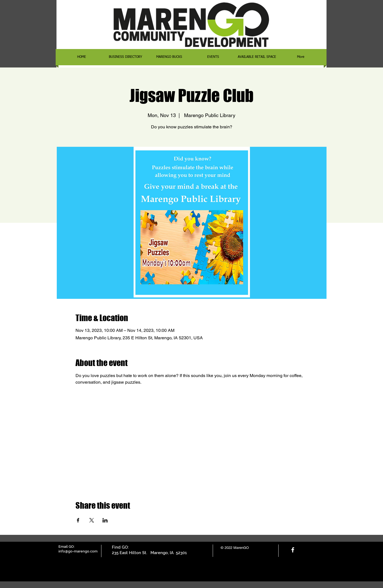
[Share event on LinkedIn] (105, 520)
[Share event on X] (92, 520)
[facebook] (293, 550)
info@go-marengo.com (78, 551)
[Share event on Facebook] (78, 520)
